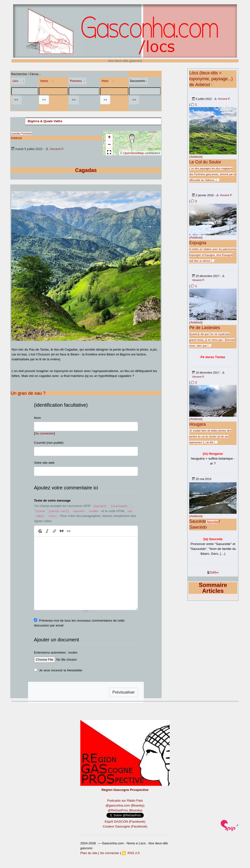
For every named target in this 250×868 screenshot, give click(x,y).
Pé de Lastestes (205, 328)
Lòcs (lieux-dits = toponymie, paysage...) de (211, 79)
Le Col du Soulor (205, 162)
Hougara (198, 424)
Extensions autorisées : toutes (56, 652)
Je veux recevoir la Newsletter (61, 670)
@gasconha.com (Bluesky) (125, 805)
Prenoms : (77, 81)
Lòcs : (18, 81)
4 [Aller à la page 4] (214, 572)
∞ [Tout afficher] (218, 572)
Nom (37, 418)
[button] (132, 139)
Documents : (138, 81)
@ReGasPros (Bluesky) (125, 810)
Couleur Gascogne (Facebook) (125, 826)
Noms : (47, 81)
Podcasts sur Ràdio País (125, 801)
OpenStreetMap (134, 153)
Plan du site (89, 853)
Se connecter (45, 433)
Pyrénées (27, 133)
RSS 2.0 (131, 853)
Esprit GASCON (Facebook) (125, 822)
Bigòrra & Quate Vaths (45, 121)
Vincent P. (57, 149)
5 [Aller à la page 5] (215, 572)
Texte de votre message (52, 500)
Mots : (108, 81)
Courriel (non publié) (49, 443)
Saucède (198, 521)
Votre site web (44, 463)
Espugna (198, 243)
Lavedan (16, 133)
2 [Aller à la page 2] (210, 572)
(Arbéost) (196, 157)
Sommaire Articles (213, 588)
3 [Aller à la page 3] (212, 572)
